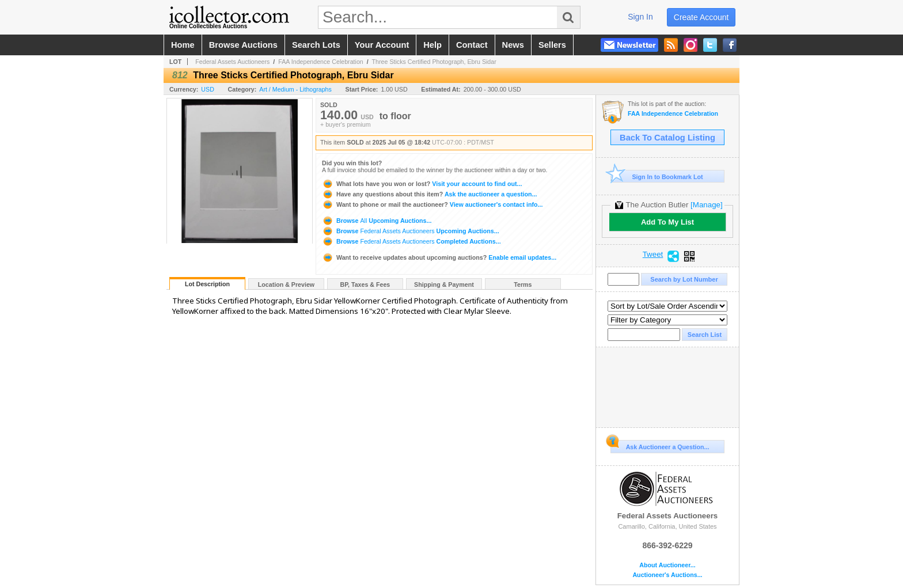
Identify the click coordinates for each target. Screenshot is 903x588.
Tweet (653, 255)
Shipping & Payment (444, 284)
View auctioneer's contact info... (432, 204)
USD (208, 89)
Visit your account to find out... (422, 184)
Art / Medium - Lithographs (295, 89)
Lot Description (207, 284)
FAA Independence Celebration (321, 62)
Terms (523, 284)
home (183, 45)
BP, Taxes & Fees (365, 284)
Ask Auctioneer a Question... (660, 445)
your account (382, 45)
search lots (316, 45)
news (513, 45)
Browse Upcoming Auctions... (377, 221)
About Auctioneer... (667, 565)
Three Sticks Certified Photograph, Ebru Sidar (434, 62)
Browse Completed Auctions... (411, 241)
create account (701, 17)
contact (472, 45)
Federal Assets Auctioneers (232, 62)
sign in (640, 17)
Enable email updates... (439, 257)
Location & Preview (286, 284)
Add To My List (667, 222)
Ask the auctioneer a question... (429, 194)
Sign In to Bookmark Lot (657, 177)
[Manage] (706, 205)
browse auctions (243, 45)
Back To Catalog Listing (667, 138)
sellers (552, 45)
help (432, 45)
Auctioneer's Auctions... (667, 575)
